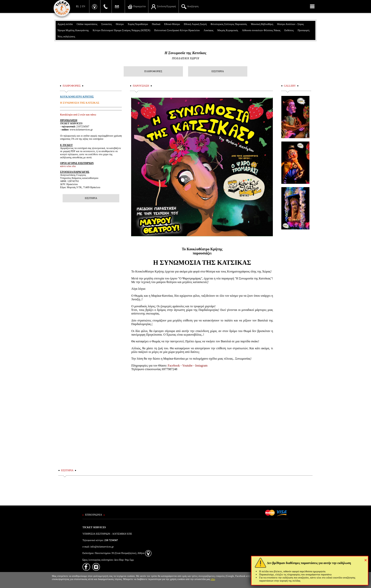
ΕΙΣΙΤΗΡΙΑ (218, 71)
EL (78, 6)
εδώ (213, 579)
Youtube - (189, 366)
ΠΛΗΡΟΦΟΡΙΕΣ (153, 71)
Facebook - (175, 366)
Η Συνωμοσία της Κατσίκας (186, 53)
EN (83, 6)
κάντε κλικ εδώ (68, 166)
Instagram (201, 366)
